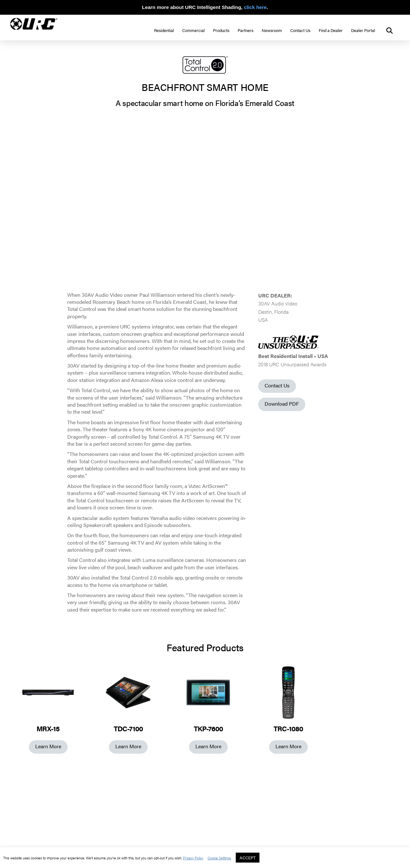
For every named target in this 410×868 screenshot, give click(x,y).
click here (255, 7)
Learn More (48, 746)
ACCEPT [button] (248, 858)
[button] (389, 31)
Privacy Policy (193, 858)
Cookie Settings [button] (219, 858)
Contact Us (277, 385)
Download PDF (282, 404)
